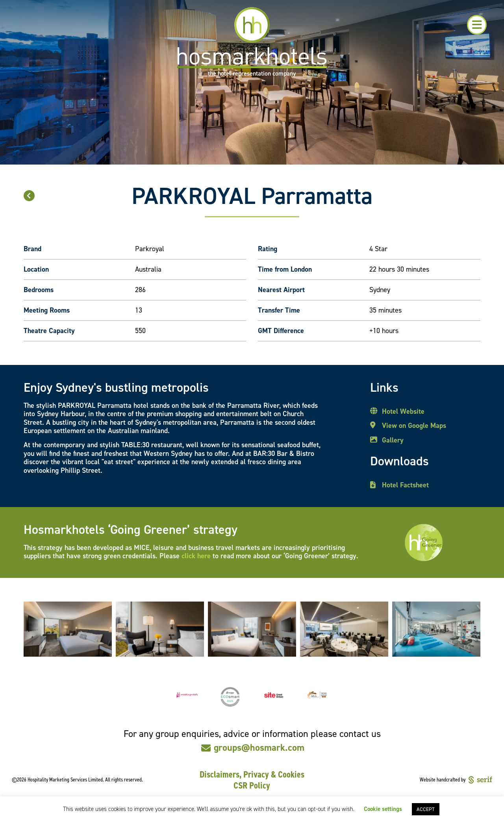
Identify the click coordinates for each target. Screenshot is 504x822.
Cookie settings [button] (383, 809)
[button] (477, 25)
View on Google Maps (414, 426)
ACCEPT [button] (426, 809)
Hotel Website (403, 412)
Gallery (393, 441)
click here (196, 556)
